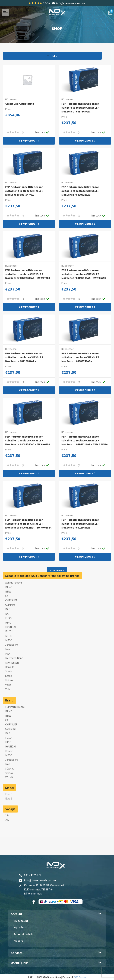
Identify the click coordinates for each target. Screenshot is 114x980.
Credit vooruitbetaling (21, 104)
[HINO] (8, 760)
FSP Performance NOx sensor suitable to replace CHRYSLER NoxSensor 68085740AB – (82, 364)
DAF (8, 627)
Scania (9, 689)
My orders (20, 928)
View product (28, 141)
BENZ (9, 605)
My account (21, 922)
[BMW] (8, 734)
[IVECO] (9, 773)
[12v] (7, 833)
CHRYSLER (11, 618)
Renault (10, 685)
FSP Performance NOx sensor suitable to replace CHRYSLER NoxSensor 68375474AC (82, 107)
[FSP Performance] (15, 725)
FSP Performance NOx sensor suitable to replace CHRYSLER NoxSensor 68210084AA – (26, 364)
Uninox (9, 698)
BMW (8, 610)
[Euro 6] (9, 816)
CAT (7, 614)
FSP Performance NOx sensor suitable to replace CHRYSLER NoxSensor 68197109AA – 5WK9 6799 (84, 278)
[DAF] (8, 751)
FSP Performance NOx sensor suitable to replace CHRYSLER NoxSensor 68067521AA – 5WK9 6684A (27, 538)
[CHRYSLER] (11, 742)
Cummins (10, 623)
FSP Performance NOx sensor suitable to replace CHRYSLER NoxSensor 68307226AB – (82, 192)
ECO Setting (80, 978)
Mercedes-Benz (14, 676)
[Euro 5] (9, 812)
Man (8, 667)
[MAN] (8, 782)
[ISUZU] (9, 769)
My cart (18, 941)
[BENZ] (9, 729)
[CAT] (7, 738)
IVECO (9, 654)
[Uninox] (9, 791)
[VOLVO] (9, 795)
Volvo (8, 703)
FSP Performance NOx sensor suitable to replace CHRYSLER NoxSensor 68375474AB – (26, 192)
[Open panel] (20, 56)
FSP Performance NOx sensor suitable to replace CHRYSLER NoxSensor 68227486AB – (82, 537)
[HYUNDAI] (10, 764)
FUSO (8, 636)
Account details (23, 935)
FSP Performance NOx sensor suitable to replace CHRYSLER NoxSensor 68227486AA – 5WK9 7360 (27, 278)
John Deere (12, 663)
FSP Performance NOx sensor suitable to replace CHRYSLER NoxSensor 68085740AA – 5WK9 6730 (27, 450)
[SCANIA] (9, 787)
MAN (8, 672)
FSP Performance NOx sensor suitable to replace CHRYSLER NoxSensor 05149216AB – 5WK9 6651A (84, 450)
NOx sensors (12, 681)
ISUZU (9, 649)
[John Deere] (12, 778)
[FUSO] (8, 756)
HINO (8, 641)
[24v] (7, 838)
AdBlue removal (14, 601)
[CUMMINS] (11, 747)
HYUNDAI (10, 645)
